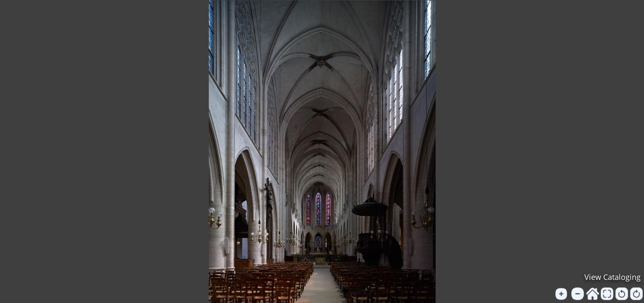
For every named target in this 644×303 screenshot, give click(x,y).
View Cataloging (612, 277)
